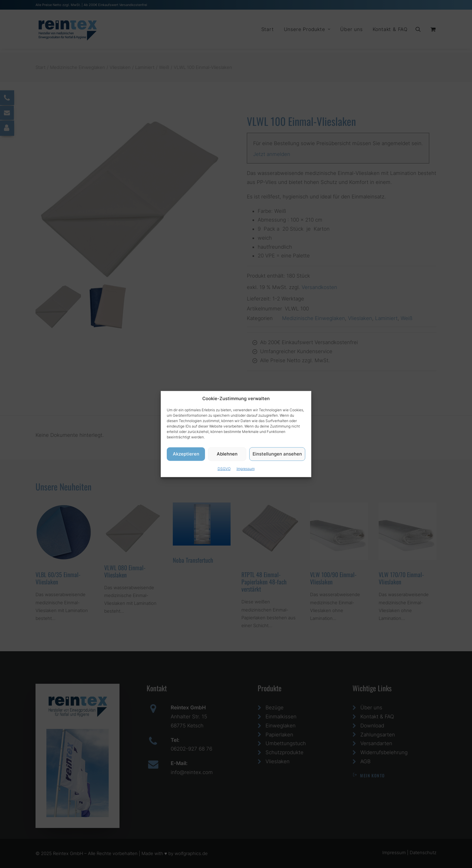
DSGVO (224, 468)
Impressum (246, 468)
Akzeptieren (186, 454)
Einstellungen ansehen (277, 454)
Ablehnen (227, 454)
